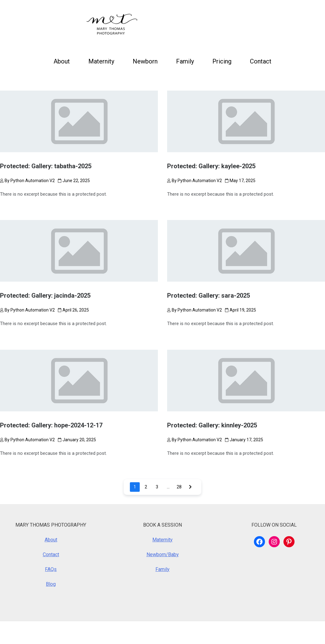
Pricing (222, 61)
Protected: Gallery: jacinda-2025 (45, 296)
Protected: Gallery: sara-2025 (209, 296)
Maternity (101, 61)
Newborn (145, 61)
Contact (261, 61)
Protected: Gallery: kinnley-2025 (212, 425)
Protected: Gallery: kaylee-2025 (211, 166)
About (62, 61)
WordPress (40, 632)
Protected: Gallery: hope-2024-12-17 (51, 425)
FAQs (51, 569)
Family (185, 61)
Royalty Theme (116, 632)
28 (179, 487)
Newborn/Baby (163, 554)
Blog (51, 584)
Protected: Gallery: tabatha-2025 (46, 166)
